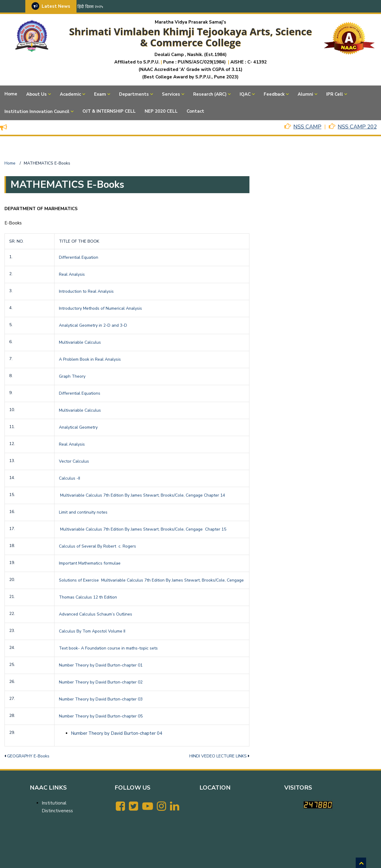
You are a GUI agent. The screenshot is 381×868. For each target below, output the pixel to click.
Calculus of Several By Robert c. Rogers (97, 546)
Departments (134, 94)
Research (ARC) (210, 94)
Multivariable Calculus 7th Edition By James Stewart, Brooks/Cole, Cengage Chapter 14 (142, 495)
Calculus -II (70, 478)
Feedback (274, 94)
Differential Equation (79, 257)
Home (11, 94)
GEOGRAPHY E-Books (28, 756)
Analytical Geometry (78, 427)
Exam (100, 94)
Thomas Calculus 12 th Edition (88, 597)
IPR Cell (335, 94)
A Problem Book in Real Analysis (90, 359)
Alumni (305, 94)
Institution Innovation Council (37, 111)
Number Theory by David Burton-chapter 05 (101, 716)
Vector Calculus (74, 461)
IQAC (245, 94)
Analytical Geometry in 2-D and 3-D (93, 325)
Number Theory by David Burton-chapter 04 (117, 733)
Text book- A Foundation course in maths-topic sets (108, 648)
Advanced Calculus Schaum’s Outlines (96, 614)
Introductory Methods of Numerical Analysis (100, 308)
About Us (36, 94)
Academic (70, 94)
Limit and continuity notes (83, 512)
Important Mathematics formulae (90, 563)
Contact (195, 111)
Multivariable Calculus (80, 342)
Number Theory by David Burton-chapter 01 (101, 665)
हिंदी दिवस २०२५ (90, 7)
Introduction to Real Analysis (86, 291)
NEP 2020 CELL (161, 111)
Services (171, 94)
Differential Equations (80, 393)
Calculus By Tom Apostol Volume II (92, 631)
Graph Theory (72, 376)
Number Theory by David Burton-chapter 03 (101, 699)
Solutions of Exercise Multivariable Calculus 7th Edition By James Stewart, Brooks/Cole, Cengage (151, 580)
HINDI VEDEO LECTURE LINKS (218, 756)
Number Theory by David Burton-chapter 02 (101, 682)
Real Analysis (72, 274)
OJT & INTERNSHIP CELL (109, 111)
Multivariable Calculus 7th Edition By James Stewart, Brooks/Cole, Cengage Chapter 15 (143, 529)
